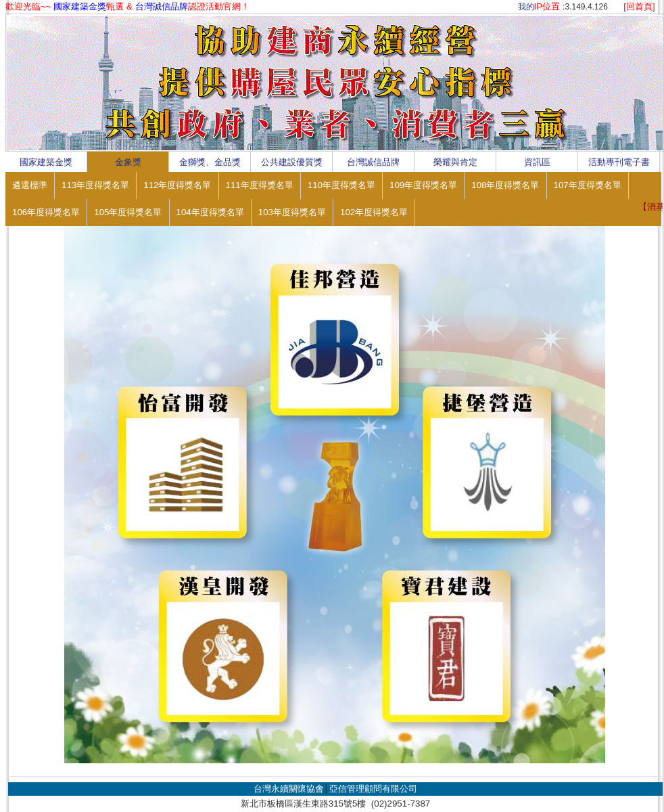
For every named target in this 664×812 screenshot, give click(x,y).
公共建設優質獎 (292, 162)
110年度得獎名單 (341, 185)
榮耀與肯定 (455, 162)
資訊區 (537, 162)
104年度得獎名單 (210, 212)
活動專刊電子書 (619, 162)
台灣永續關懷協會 (289, 789)
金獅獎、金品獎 (210, 162)
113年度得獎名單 (95, 185)
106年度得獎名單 (46, 212)
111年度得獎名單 (260, 185)
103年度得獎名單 (292, 212)
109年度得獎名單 (423, 185)
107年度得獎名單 (588, 185)
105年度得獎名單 (128, 212)
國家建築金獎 (46, 162)
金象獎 (128, 162)
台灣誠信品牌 (373, 162)
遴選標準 (30, 185)
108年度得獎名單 (505, 185)
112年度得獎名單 (177, 185)
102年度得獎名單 (374, 212)
